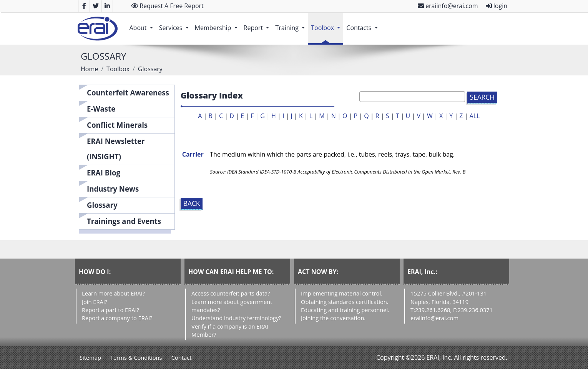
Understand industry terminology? (236, 318)
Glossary (102, 205)
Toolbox (327, 24)
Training (292, 24)
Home (89, 69)
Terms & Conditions (136, 357)
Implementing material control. (342, 293)
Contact (182, 357)
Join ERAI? (95, 302)
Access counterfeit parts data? (231, 293)
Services (175, 24)
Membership (218, 24)
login (497, 6)
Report (258, 24)
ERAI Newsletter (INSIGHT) (116, 149)
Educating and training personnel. (345, 310)
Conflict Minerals (117, 125)
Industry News (113, 189)
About (142, 24)
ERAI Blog (104, 173)
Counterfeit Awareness (128, 93)
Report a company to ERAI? (117, 318)
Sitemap (90, 357)
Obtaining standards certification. (345, 302)
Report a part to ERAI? (110, 310)
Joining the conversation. (333, 318)
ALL (475, 116)
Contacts (363, 24)
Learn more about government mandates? (232, 306)
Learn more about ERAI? (113, 293)
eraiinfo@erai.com (448, 6)
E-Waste (101, 109)
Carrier (193, 154)
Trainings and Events (124, 221)
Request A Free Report (167, 6)
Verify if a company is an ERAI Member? (230, 330)
